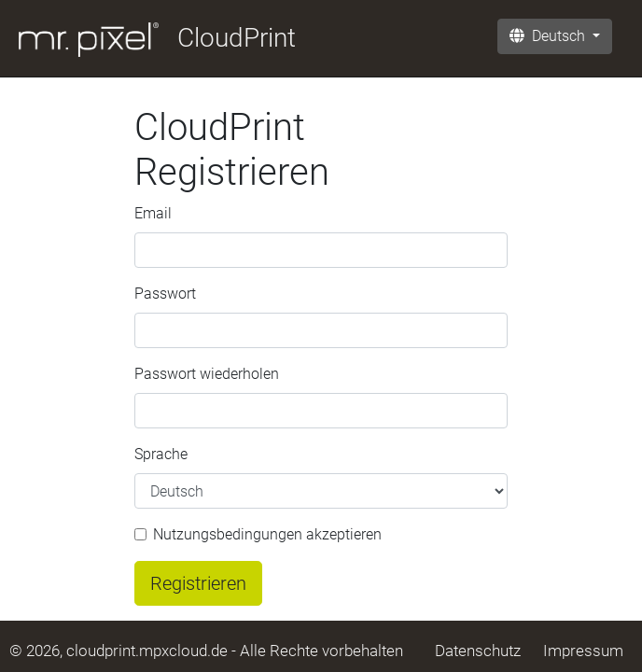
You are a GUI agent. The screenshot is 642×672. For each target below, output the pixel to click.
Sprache (161, 454)
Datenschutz (478, 651)
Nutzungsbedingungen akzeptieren (267, 534)
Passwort (165, 294)
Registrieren (198, 583)
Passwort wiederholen (207, 374)
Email (153, 213)
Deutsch (549, 36)
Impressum (583, 651)
